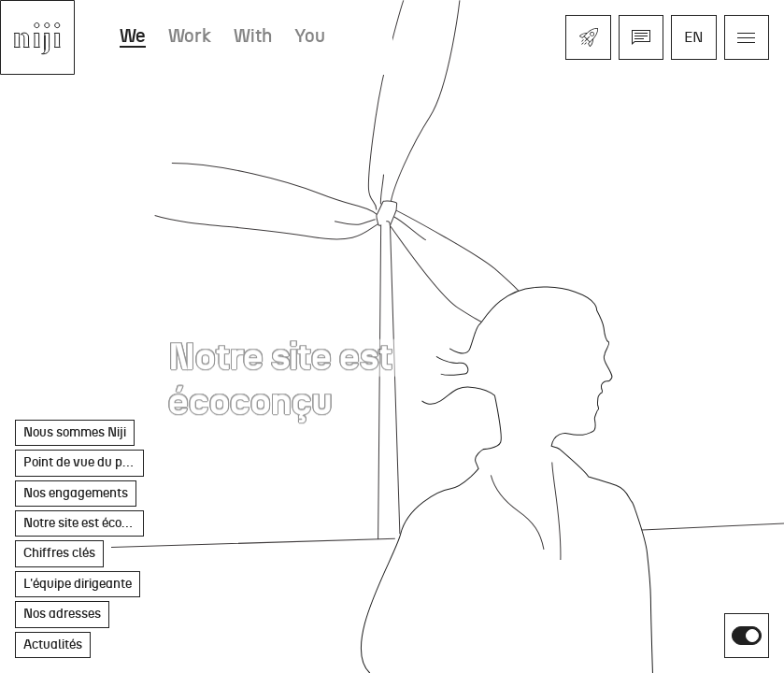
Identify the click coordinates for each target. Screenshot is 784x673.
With (253, 36)
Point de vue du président (83, 462)
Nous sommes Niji (75, 432)
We (133, 36)
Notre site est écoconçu (83, 523)
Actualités (53, 644)
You (310, 36)
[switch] (747, 636)
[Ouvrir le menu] (747, 37)
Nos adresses (62, 614)
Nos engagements (76, 493)
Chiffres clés (59, 553)
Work (190, 36)
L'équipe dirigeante (78, 584)
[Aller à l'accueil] (37, 37)
